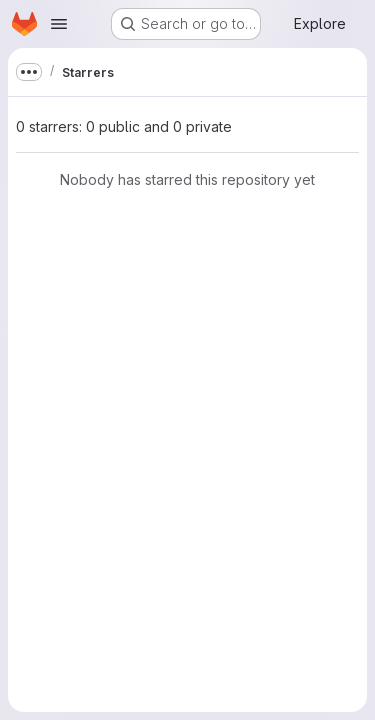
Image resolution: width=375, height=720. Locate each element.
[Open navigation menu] (59, 24)
